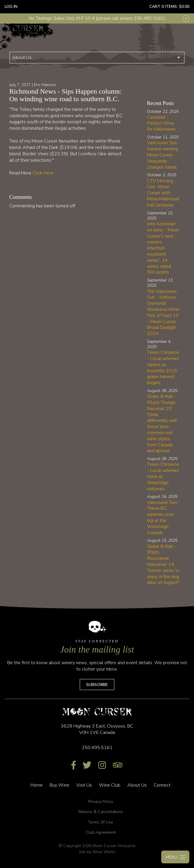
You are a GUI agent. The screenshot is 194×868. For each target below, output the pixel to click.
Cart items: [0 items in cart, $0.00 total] (169, 7)
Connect (162, 785)
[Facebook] (74, 765)
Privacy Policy (101, 802)
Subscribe (97, 685)
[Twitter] (87, 765)
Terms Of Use (100, 822)
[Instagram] (102, 765)
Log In (11, 7)
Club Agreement (101, 832)
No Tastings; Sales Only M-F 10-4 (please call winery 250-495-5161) (97, 18)
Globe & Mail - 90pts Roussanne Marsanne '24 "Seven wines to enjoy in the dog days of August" (163, 565)
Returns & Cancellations (101, 812)
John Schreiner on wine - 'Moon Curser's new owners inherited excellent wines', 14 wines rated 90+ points (163, 248)
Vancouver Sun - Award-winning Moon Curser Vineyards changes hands (164, 155)
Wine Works (104, 852)
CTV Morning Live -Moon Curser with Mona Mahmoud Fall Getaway (163, 193)
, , (97, 729)
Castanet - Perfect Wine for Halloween (161, 123)
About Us (22, 58)
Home (37, 785)
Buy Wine (59, 785)
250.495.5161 (97, 748)
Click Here (43, 173)
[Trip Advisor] (118, 765)
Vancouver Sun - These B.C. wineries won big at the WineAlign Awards (164, 518)
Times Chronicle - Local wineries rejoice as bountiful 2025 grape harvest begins (163, 368)
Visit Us (84, 785)
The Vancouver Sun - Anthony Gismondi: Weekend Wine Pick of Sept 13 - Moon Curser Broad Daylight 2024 (163, 313)
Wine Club (110, 785)
